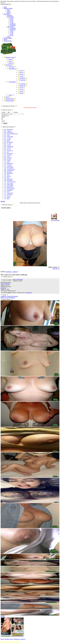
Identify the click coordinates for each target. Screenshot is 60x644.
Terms (11, 639)
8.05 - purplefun (8, 158)
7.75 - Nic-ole (7, 196)
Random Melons (8, 38)
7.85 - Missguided (8, 173)
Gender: (4, 112)
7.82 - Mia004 (7, 176)
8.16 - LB (6, 152)
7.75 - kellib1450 (8, 195)
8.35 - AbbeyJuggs (8, 137)
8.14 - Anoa (7, 156)
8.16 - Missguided (8, 154)
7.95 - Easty (7, 162)
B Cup (12, 20)
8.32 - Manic (7, 141)
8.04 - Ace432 (7, 159)
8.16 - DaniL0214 (8, 151)
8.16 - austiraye (8, 155)
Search (5, 39)
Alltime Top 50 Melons (8, 127)
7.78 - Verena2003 (8, 186)
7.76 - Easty (7, 192)
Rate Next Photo (55, 220)
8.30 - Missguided (8, 142)
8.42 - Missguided (8, 130)
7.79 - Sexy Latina (8, 183)
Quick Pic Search (7, 110)
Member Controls (8, 8)
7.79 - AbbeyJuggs (8, 185)
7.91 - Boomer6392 (9, 168)
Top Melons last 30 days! (9, 106)
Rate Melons (7, 14)
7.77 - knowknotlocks (9, 189)
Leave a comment (7, 280)
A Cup (12, 18)
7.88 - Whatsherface (9, 171)
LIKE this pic (56, 269)
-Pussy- (9, 37)
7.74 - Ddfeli (7, 197)
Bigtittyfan (3, 288)
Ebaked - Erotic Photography (8, 298)
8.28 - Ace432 (7, 145)
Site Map (7, 639)
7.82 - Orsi (6, 175)
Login (8, 11)
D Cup (12, 21)
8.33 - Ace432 (7, 138)
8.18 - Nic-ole (7, 149)
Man (8, 112)
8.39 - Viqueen (7, 131)
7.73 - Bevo (7, 199)
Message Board (8, 41)
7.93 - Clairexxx (8, 165)
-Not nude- (10, 15)
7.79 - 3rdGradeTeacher (10, 182)
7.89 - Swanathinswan (9, 169)
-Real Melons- (10, 17)
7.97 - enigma (7, 161)
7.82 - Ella (6, 178)
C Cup (12, 22)
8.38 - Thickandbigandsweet (11, 134)
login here (29, 293)
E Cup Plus (13, 25)
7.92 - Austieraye (8, 166)
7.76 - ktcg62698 (8, 190)
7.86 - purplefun (8, 172)
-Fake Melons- (11, 27)
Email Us (23, 639)
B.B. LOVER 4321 (18, 279)
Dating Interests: (6, 114)
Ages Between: (5, 116)
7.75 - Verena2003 (8, 193)
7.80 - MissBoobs (8, 179)
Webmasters (17, 639)
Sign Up (9, 13)
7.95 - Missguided (8, 163)
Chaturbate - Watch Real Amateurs (9, 296)
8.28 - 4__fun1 (7, 144)
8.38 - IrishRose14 (8, 132)
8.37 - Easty (7, 135)
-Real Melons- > (9, 272)
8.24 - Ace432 (7, 148)
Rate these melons (7, 205)
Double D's (13, 24)
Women (15, 112)
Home (5, 7)
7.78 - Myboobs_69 (9, 187)
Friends (4, 295)
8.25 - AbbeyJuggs (8, 146)
